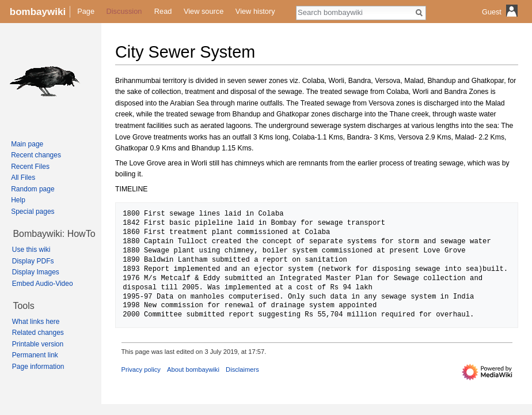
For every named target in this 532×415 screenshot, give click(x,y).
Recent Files (30, 167)
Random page (33, 189)
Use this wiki (31, 250)
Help (18, 200)
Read (163, 11)
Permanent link (35, 355)
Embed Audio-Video (43, 284)
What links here (36, 322)
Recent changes (36, 155)
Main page (27, 144)
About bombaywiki (193, 369)
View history (255, 11)
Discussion (124, 11)
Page (86, 11)
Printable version (38, 344)
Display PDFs (33, 261)
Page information (38, 367)
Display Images (36, 272)
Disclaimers (242, 369)
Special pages (33, 212)
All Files (23, 178)
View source (204, 11)
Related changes (38, 333)
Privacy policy (141, 369)
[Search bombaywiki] (355, 12)
